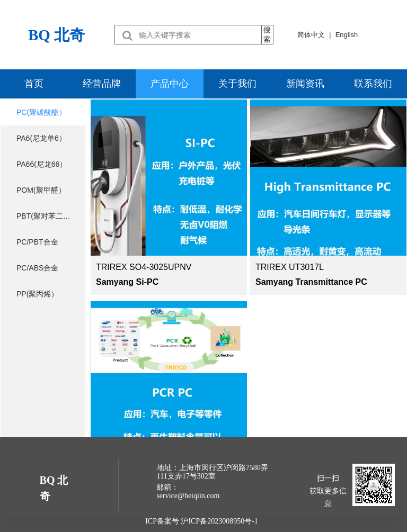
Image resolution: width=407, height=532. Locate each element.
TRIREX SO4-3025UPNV (144, 267)
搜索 (267, 34)
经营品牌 (102, 84)
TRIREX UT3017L (290, 267)
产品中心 (170, 84)
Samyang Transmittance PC (311, 282)
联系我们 (373, 84)
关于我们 (237, 84)
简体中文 (311, 35)
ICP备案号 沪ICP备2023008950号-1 (203, 521)
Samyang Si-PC (127, 282)
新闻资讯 (305, 84)
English (347, 35)
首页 (34, 84)
